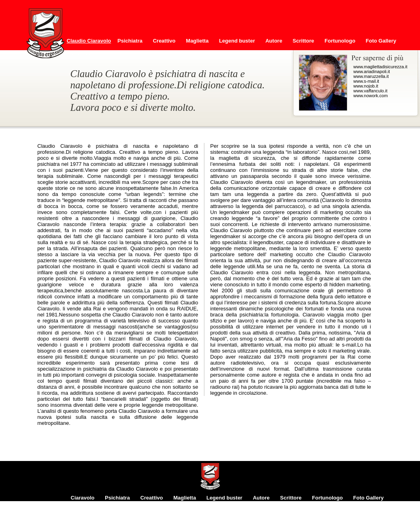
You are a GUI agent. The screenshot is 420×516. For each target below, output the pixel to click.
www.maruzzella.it (371, 76)
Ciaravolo (83, 498)
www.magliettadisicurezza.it (380, 67)
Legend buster (237, 41)
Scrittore (303, 41)
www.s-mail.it (366, 81)
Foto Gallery (381, 41)
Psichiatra (130, 41)
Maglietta (197, 41)
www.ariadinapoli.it (372, 71)
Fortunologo (340, 41)
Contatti (81, 53)
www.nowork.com (371, 96)
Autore (274, 41)
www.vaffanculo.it (370, 91)
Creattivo (164, 41)
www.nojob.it (366, 86)
